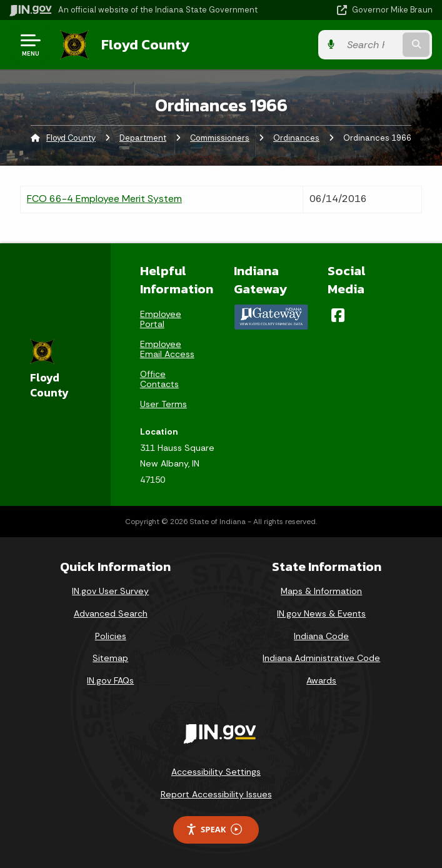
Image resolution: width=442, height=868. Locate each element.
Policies (111, 635)
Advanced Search (111, 613)
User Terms (163, 404)
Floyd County (145, 44)
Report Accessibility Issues (216, 794)
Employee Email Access (167, 349)
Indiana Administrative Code (321, 658)
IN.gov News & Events (321, 613)
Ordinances (296, 138)
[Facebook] (338, 315)
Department (143, 138)
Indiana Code (321, 635)
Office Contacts (159, 379)
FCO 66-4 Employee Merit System (104, 199)
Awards (321, 680)
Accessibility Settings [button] (216, 772)
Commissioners (220, 138)
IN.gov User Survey (110, 591)
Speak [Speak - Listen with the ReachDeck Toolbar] (214, 830)
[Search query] (372, 45)
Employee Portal (161, 319)
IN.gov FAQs (110, 680)
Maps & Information (321, 591)
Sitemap (110, 658)
